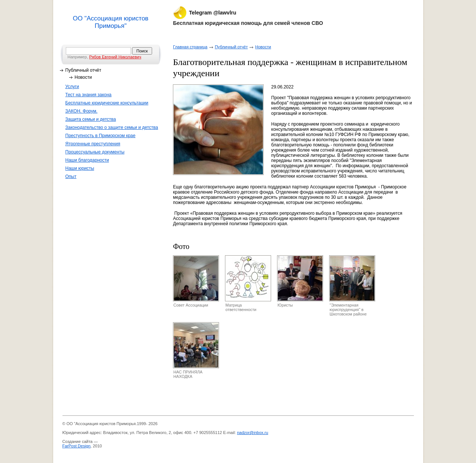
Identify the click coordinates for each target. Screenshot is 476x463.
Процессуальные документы (95, 152)
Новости (83, 77)
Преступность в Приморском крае (101, 136)
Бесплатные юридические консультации (107, 103)
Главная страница (190, 47)
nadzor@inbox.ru (253, 433)
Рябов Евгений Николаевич (115, 57)
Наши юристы (80, 168)
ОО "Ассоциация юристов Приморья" (111, 22)
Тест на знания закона (89, 95)
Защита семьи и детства (91, 119)
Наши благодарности (87, 160)
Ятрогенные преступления (93, 144)
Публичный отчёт (83, 70)
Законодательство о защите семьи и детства (112, 127)
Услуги (72, 87)
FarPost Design (77, 446)
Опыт (71, 177)
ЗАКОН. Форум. (82, 111)
